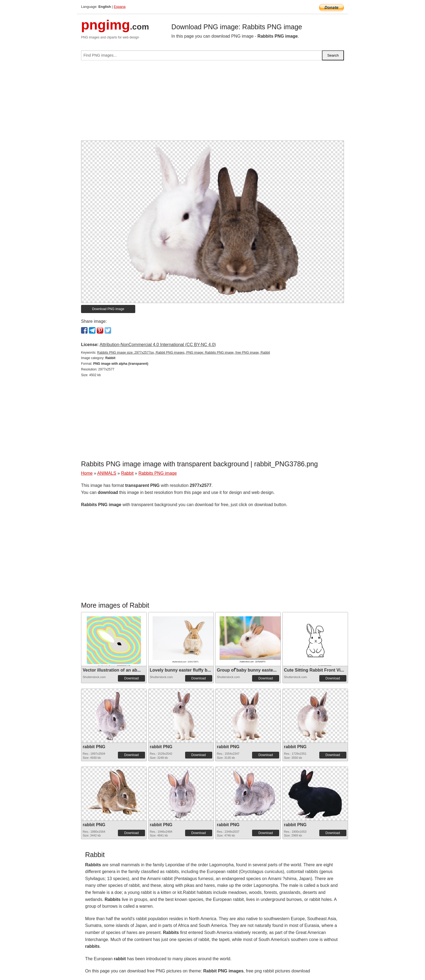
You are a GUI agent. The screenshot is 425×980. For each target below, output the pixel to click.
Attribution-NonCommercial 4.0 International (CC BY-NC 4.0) (158, 345)
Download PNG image (108, 309)
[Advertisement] (212, 103)
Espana (120, 7)
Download (131, 678)
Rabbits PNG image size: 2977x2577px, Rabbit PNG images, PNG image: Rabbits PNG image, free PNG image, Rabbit (183, 353)
